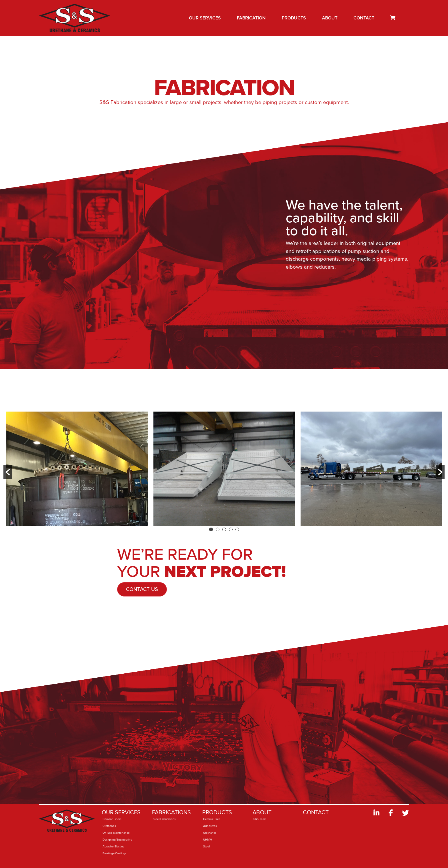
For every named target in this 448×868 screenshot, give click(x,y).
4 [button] (231, 529)
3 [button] (224, 529)
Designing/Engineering (117, 840)
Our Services (205, 18)
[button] (8, 472)
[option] (77, 469)
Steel (206, 846)
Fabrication (251, 18)
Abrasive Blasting (114, 846)
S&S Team (260, 819)
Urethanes (109, 826)
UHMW (208, 840)
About (330, 18)
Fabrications (171, 812)
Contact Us (142, 589)
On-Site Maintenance (116, 833)
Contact (364, 18)
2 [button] (218, 529)
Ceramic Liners (112, 819)
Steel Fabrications (164, 819)
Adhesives (210, 826)
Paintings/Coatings (115, 853)
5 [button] (237, 529)
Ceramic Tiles (212, 819)
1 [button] (211, 529)
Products (294, 18)
